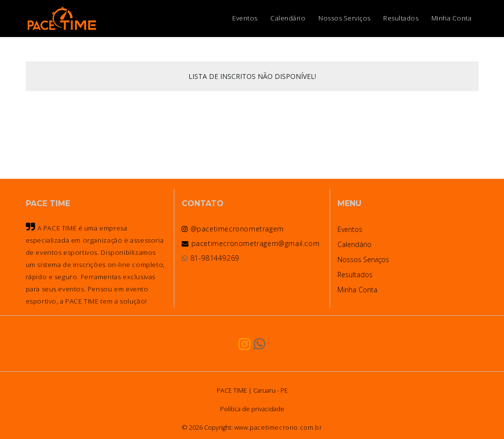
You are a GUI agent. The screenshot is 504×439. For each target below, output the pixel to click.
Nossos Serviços (345, 18)
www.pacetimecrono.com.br (278, 428)
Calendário (288, 18)
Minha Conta (452, 18)
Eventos (245, 18)
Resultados (401, 18)
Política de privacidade (252, 409)
